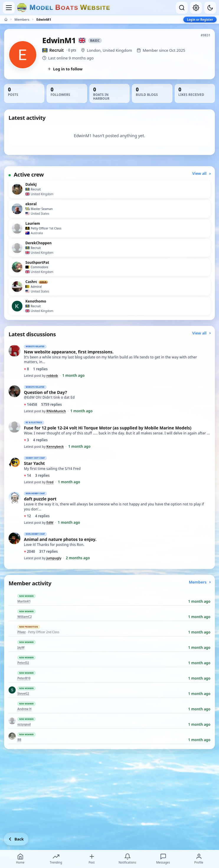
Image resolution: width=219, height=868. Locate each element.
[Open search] (182, 8)
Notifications (127, 859)
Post (92, 859)
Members (22, 19)
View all (201, 173)
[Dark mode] (210, 8)
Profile (199, 859)
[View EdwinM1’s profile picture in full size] (23, 55)
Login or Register (200, 20)
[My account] (196, 8)
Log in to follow (65, 69)
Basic (95, 41)
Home (20, 859)
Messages (163, 859)
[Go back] (16, 839)
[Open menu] (9, 8)
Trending (56, 859)
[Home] (6, 20)
